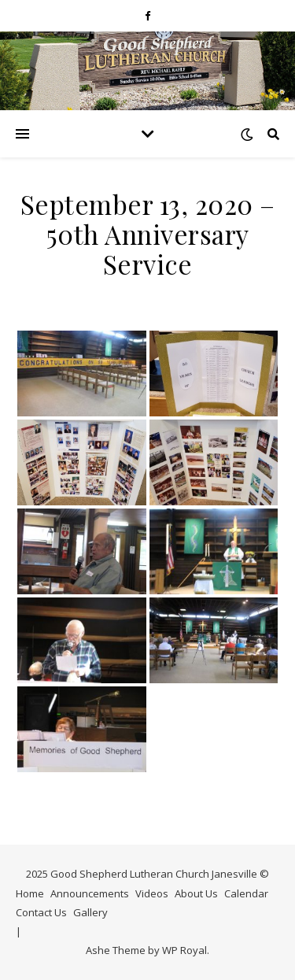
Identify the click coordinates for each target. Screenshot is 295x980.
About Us (196, 893)
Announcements (90, 893)
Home (30, 893)
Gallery (90, 912)
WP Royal (184, 950)
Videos (152, 893)
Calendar (246, 893)
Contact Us (41, 912)
